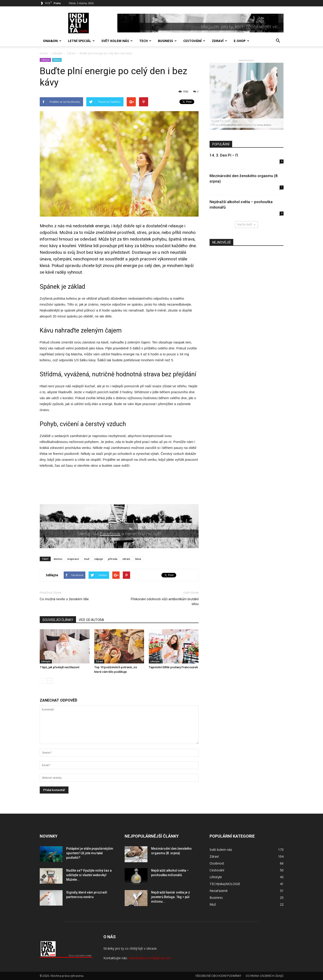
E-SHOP (242, 41)
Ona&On (52, 41)
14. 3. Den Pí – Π (224, 155)
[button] (278, 41)
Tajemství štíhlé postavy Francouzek (173, 667)
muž (87, 559)
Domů (44, 53)
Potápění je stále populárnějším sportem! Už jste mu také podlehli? (90, 853)
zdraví (126, 559)
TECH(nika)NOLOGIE (225, 884)
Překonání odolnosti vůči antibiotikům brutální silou (165, 601)
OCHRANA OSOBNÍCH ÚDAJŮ (265, 976)
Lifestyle (45, 60)
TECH (145, 41)
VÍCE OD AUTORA (91, 620)
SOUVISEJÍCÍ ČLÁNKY (58, 620)
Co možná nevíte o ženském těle (64, 599)
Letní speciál (81, 41)
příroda (113, 559)
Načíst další (246, 224)
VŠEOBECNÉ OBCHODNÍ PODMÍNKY (218, 976)
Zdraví (219, 41)
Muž (213, 904)
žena (138, 559)
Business (167, 41)
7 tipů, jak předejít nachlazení (59, 667)
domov (58, 559)
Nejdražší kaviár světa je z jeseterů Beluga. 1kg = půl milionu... (171, 897)
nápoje (99, 559)
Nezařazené (219, 891)
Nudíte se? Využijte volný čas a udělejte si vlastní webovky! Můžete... (89, 875)
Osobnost (217, 863)
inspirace (73, 559)
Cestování (194, 41)
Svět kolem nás (117, 41)
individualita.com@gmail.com (150, 958)
